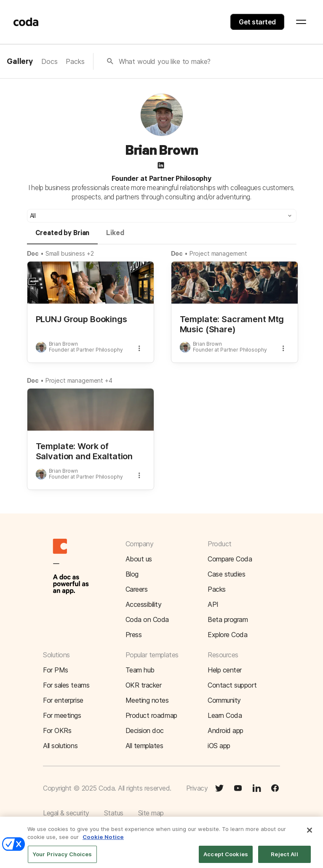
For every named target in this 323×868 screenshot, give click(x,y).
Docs (49, 61)
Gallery (20, 62)
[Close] (310, 836)
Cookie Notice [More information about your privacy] (103, 842)
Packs (75, 61)
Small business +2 (70, 253)
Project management (218, 253)
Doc (33, 253)
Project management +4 (79, 380)
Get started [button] (257, 22)
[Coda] (26, 22)
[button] (162, 216)
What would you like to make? (165, 61)
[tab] (63, 237)
